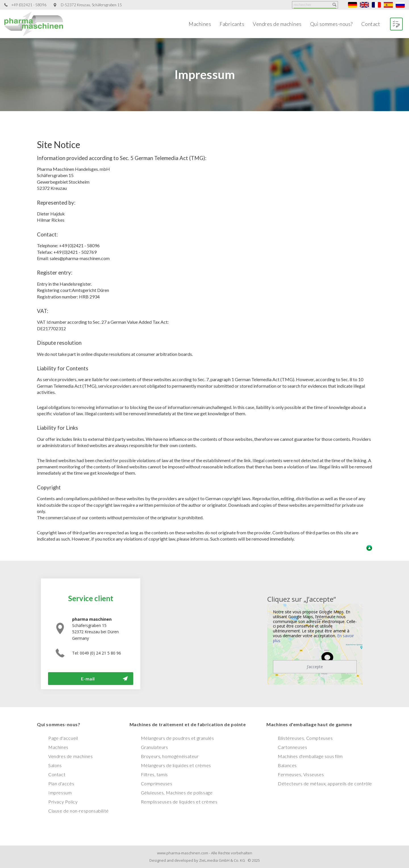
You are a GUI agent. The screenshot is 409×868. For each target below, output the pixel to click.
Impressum (60, 793)
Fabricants (232, 24)
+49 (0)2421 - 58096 (29, 5)
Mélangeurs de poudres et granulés (178, 738)
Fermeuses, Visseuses (301, 774)
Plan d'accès (61, 783)
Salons (55, 765)
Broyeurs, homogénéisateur (170, 756)
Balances (287, 765)
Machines (200, 24)
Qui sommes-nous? (331, 24)
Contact (371, 24)
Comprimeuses (157, 783)
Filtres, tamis (154, 774)
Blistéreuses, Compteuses (305, 738)
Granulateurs (155, 747)
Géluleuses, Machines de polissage (177, 793)
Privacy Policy (63, 802)
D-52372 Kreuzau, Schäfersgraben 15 (91, 5)
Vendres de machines (277, 24)
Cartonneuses (292, 747)
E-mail (88, 679)
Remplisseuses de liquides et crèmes (179, 802)
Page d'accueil (63, 738)
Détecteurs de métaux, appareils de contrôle (325, 783)
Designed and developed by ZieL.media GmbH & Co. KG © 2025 (205, 860)
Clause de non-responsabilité (79, 811)
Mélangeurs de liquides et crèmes (176, 765)
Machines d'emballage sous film (310, 756)
